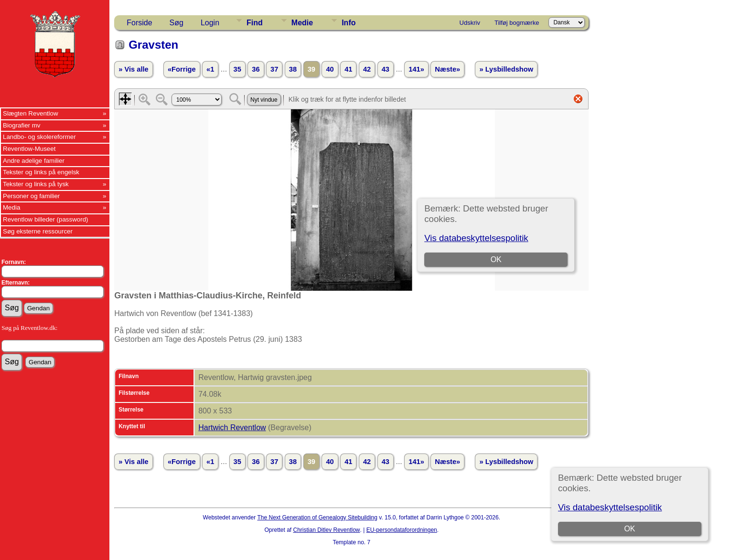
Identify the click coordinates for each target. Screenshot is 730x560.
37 (274, 69)
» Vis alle (133, 69)
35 (237, 69)
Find (255, 23)
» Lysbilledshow (506, 69)
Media (11, 207)
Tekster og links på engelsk (41, 172)
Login (210, 23)
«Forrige (182, 69)
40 (330, 69)
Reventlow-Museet (29, 149)
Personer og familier (31, 196)
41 (348, 69)
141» (416, 69)
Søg (177, 23)
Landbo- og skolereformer (39, 137)
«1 (210, 69)
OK (630, 529)
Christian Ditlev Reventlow (326, 530)
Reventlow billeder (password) (46, 219)
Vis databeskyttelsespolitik (610, 507)
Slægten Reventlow (31, 113)
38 (293, 69)
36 (256, 69)
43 (386, 69)
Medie (302, 23)
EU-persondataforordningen (402, 530)
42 (367, 69)
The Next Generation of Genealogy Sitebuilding (317, 518)
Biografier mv (22, 125)
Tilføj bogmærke (517, 23)
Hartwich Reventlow (232, 428)
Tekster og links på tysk (36, 184)
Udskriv (470, 23)
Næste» (447, 69)
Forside (139, 23)
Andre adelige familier (34, 161)
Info (349, 23)
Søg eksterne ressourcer (38, 231)
